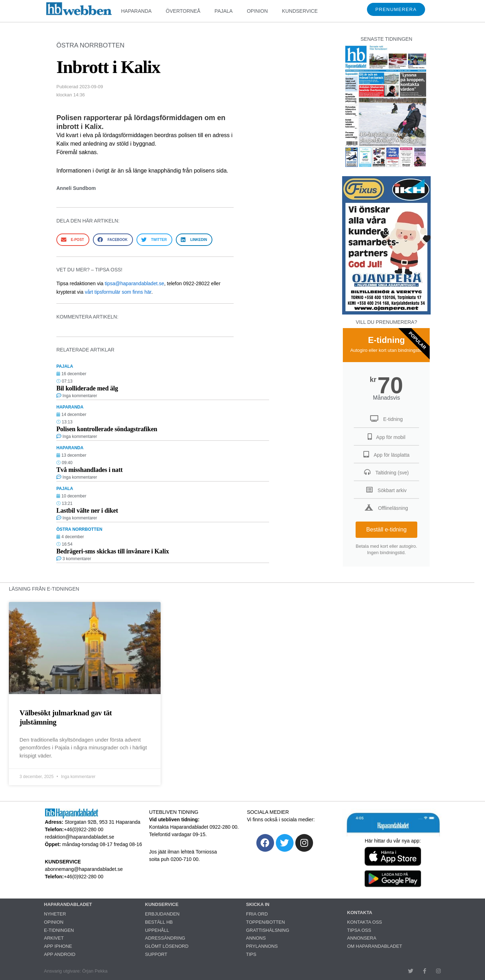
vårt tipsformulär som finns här (118, 292)
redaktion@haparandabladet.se (80, 837)
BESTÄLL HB (159, 922)
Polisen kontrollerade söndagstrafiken (107, 429)
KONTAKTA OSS (364, 922)
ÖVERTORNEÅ (183, 11)
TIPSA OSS (359, 930)
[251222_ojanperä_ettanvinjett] (386, 313)
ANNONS (256, 938)
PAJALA (224, 11)
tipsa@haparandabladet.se (134, 283)
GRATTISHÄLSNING (268, 930)
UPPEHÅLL (157, 930)
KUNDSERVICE (300, 11)
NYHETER (55, 914)
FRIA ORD (257, 914)
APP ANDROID (60, 954)
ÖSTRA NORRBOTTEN (90, 45)
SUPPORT (156, 954)
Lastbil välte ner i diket (87, 511)
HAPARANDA (136, 11)
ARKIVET (54, 938)
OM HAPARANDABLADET (375, 946)
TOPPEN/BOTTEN (266, 922)
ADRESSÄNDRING (165, 938)
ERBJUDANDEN (162, 914)
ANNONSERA (362, 938)
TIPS (251, 954)
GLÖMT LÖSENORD (167, 946)
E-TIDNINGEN (59, 930)
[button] (73, 240)
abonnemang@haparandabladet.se (84, 869)
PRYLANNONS (262, 946)
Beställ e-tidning (386, 530)
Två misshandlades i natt (90, 470)
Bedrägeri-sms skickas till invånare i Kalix (113, 551)
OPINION (257, 11)
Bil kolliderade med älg (87, 388)
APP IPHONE (58, 946)
